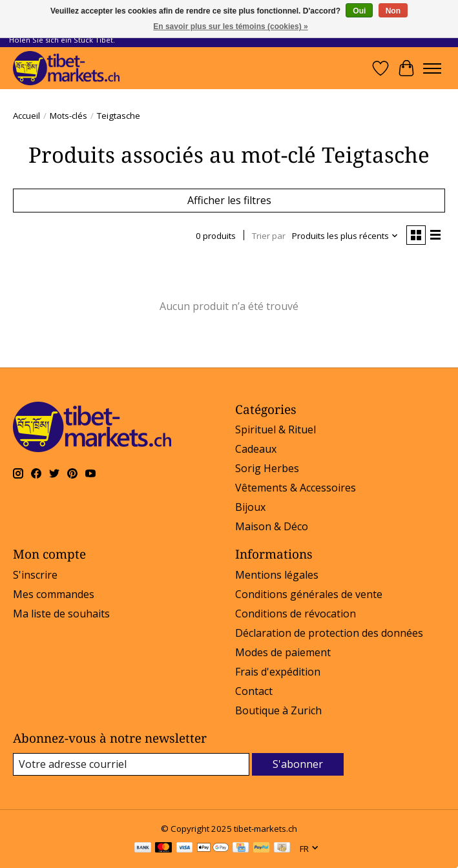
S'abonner (298, 764)
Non (393, 11)
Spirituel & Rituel (276, 429)
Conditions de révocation (296, 614)
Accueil (26, 116)
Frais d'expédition (278, 672)
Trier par (269, 236)
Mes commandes (54, 594)
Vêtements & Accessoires (296, 488)
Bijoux (250, 507)
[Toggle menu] (432, 68)
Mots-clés (68, 116)
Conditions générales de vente (309, 594)
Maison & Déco (272, 526)
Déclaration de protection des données (329, 633)
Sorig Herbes (267, 468)
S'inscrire (35, 575)
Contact (254, 691)
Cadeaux (256, 449)
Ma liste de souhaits (61, 614)
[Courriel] (131, 764)
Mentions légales (277, 575)
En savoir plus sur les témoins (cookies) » (230, 26)
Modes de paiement (283, 652)
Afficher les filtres (229, 200)
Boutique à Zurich (278, 710)
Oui (359, 11)
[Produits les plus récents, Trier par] (345, 236)
